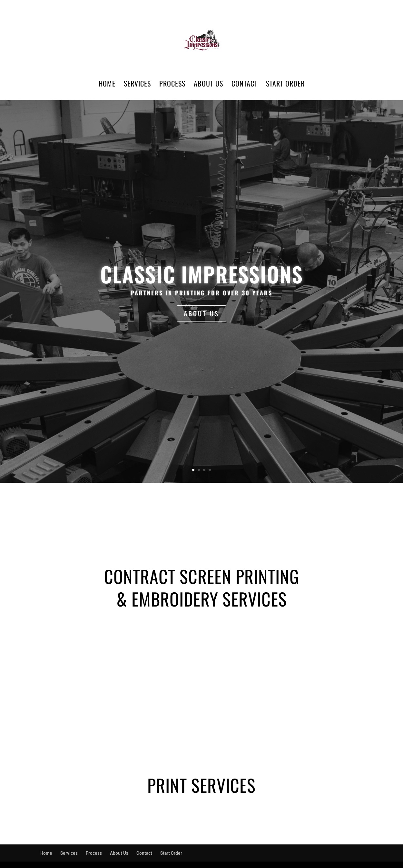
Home (107, 85)
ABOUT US (201, 313)
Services (137, 85)
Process (172, 85)
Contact (245, 85)
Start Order (285, 85)
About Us (208, 85)
